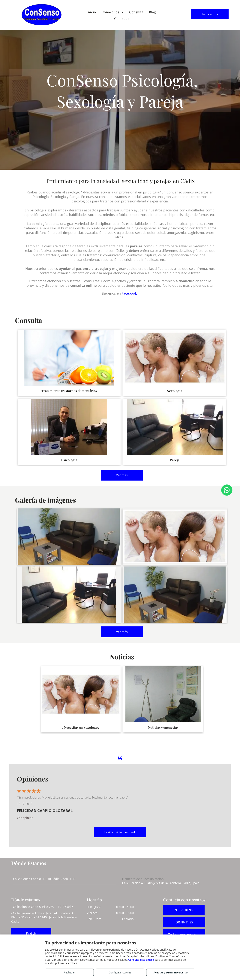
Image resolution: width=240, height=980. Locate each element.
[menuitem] (91, 12)
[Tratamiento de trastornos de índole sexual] (175, 537)
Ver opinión (25, 818)
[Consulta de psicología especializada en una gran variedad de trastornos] (175, 595)
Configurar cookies (120, 972)
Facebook (129, 293)
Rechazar (69, 972)
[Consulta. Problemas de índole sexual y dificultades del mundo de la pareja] (69, 537)
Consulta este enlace (141, 960)
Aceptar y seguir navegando (171, 972)
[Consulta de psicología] (69, 595)
